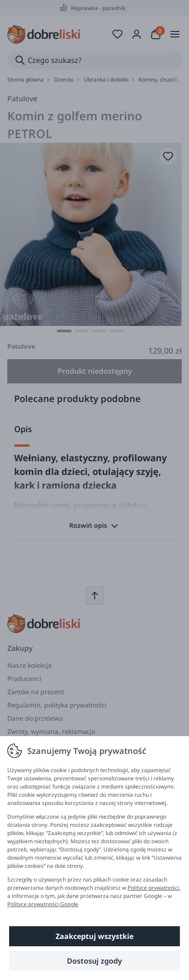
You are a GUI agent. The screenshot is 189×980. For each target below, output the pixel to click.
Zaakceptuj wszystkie (94, 936)
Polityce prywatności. (154, 888)
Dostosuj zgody (94, 961)
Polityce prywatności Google (43, 904)
